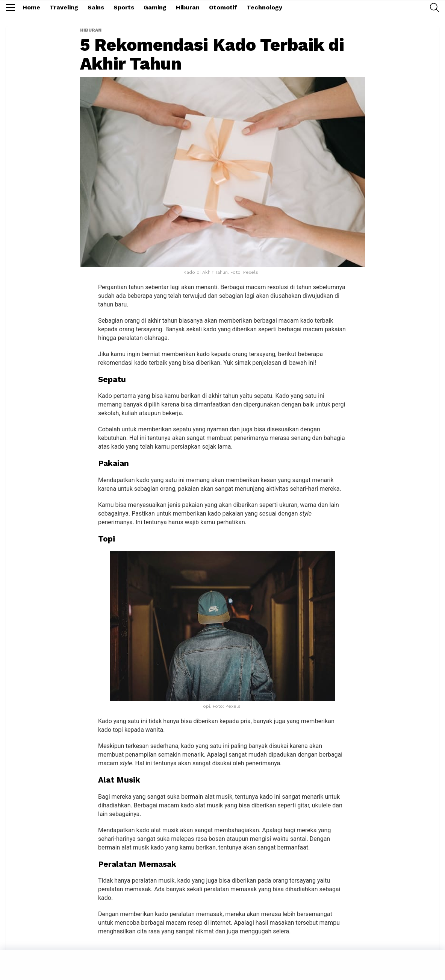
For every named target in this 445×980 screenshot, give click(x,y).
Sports (124, 7)
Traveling (64, 7)
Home (31, 7)
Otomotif (223, 7)
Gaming (155, 7)
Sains (96, 7)
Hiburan (188, 7)
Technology (264, 7)
